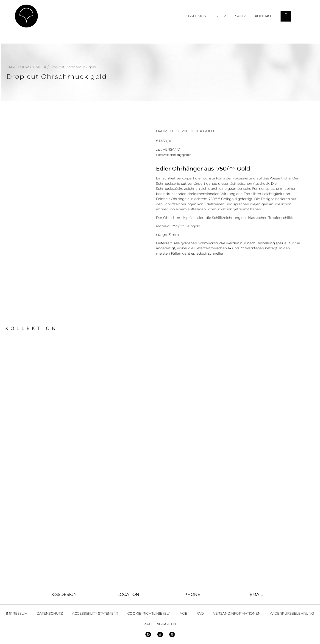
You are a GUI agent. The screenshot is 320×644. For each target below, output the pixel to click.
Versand (171, 149)
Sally (240, 16)
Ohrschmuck (33, 67)
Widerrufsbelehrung (292, 613)
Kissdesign (196, 16)
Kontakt (263, 16)
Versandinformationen (237, 613)
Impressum (17, 613)
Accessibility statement (95, 613)
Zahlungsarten (160, 624)
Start (12, 67)
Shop (221, 16)
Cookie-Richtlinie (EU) (149, 613)
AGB (184, 613)
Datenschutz (50, 613)
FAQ (200, 613)
